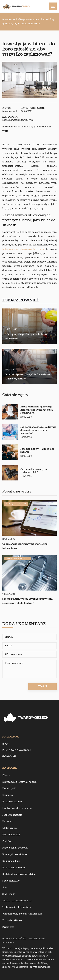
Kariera (7, 821)
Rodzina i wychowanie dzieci (19, 874)
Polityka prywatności (17, 750)
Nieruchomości (11, 835)
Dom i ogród (9, 788)
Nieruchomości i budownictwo (18, 120)
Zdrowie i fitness (12, 920)
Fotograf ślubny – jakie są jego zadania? (37, 451)
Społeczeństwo (11, 881)
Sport (6, 887)
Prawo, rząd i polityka (15, 848)
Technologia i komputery (17, 907)
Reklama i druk (11, 861)
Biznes (6, 775)
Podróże (7, 841)
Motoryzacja (10, 828)
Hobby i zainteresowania (17, 808)
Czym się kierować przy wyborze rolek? (34, 471)
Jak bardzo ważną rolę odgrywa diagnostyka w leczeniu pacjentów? (38, 430)
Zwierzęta (8, 927)
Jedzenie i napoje (12, 815)
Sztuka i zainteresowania (17, 901)
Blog (5, 744)
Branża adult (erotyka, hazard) (20, 782)
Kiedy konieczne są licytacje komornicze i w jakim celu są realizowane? (37, 410)
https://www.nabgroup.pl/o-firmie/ (23, 249)
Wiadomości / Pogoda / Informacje (22, 914)
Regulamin (9, 756)
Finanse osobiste (12, 802)
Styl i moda (9, 894)
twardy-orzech (10, 111)
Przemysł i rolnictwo (14, 854)
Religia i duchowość (14, 868)
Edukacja (8, 795)
